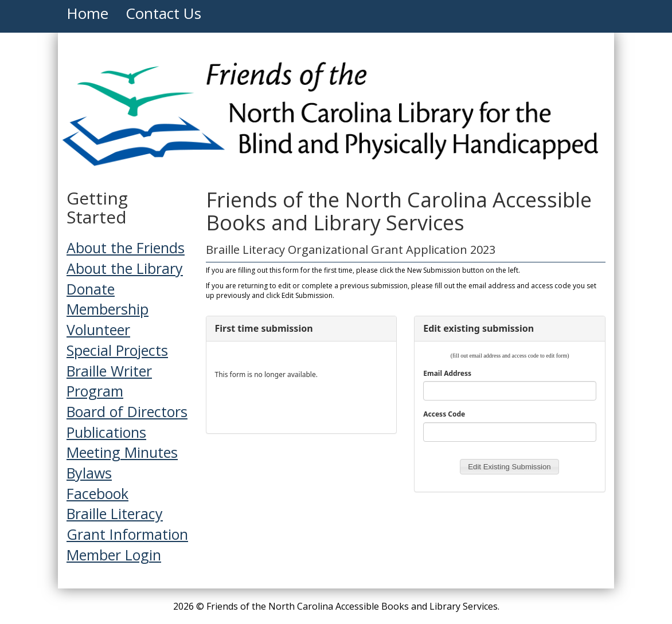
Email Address (447, 373)
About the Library (125, 268)
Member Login (114, 555)
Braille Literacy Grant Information (127, 524)
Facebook (97, 493)
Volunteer (98, 329)
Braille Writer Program (109, 381)
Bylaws (89, 473)
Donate (91, 289)
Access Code (444, 414)
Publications (106, 432)
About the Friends (126, 248)
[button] (509, 467)
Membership (108, 309)
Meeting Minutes (122, 452)
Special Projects (117, 350)
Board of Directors (127, 411)
